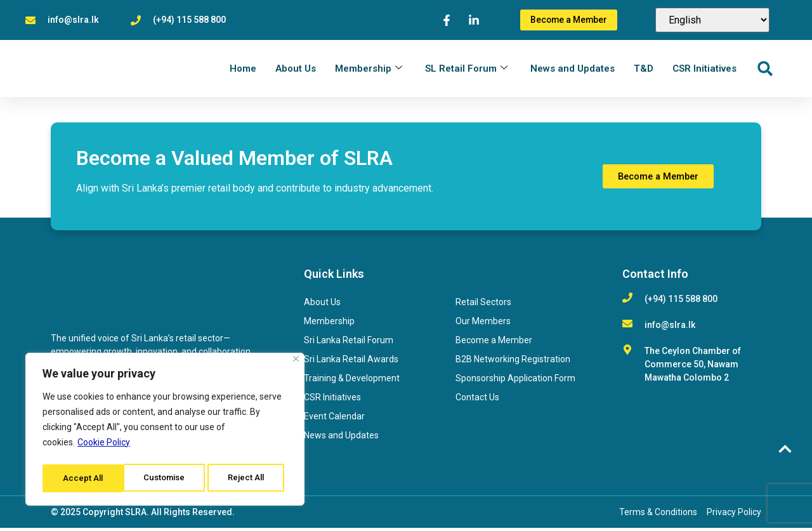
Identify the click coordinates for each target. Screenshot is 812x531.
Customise (83, 478)
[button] (765, 70)
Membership (369, 70)
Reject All (167, 478)
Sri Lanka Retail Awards (351, 362)
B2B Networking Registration (513, 362)
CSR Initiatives (704, 70)
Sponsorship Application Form (515, 381)
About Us (296, 70)
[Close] (296, 363)
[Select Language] (712, 20)
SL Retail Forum (466, 70)
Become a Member (494, 343)
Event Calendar (334, 419)
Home (243, 70)
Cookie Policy (104, 447)
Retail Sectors (483, 305)
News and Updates (573, 70)
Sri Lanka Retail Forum (349, 343)
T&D (644, 70)
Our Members (483, 324)
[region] (165, 431)
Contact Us (477, 400)
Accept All (248, 478)
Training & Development (352, 381)
